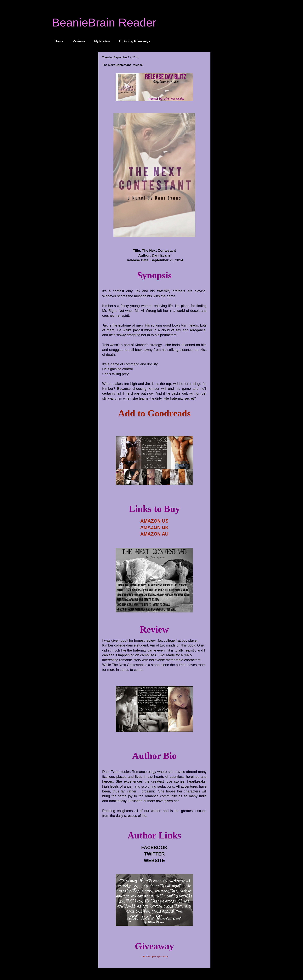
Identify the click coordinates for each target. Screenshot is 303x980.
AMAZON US (154, 521)
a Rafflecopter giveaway (154, 957)
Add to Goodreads (154, 413)
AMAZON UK (154, 527)
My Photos (102, 41)
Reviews (79, 41)
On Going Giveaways (134, 41)
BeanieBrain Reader (104, 23)
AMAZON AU (154, 534)
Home (59, 41)
